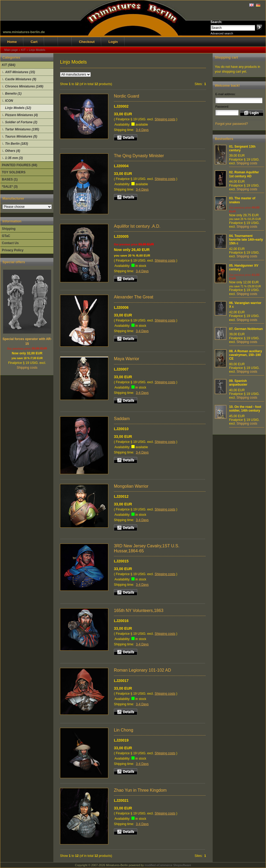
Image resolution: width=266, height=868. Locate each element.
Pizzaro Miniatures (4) (21, 115)
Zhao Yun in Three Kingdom (140, 790)
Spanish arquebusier (238, 383)
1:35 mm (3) (14, 158)
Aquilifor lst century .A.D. (137, 226)
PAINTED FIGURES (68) (20, 165)
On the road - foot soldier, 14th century (245, 409)
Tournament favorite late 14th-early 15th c (246, 240)
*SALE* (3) (10, 187)
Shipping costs (27, 368)
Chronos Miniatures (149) (24, 86)
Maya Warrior (126, 359)
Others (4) (13, 151)
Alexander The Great (134, 297)
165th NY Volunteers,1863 (139, 611)
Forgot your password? (232, 124)
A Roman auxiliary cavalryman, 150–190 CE (246, 355)
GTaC (6, 236)
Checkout (87, 42)
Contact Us (10, 243)
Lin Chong (124, 730)
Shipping (9, 229)
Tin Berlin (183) (16, 144)
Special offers (14, 262)
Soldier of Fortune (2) (21, 122)
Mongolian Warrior (131, 486)
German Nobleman (249, 329)
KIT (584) (9, 65)
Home (12, 42)
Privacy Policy (13, 250)
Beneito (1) (13, 94)
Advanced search (222, 33)
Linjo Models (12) (18, 108)
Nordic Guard (126, 96)
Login (113, 42)
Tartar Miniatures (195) (22, 129)
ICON (9, 101)
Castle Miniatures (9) (21, 79)
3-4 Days (142, 130)
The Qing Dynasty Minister (139, 156)
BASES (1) (10, 179)
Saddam (122, 419)
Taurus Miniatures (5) (21, 136)
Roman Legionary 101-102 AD (142, 670)
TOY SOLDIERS (14, 172)
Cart (34, 42)
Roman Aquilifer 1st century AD (244, 174)
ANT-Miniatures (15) (20, 72)
